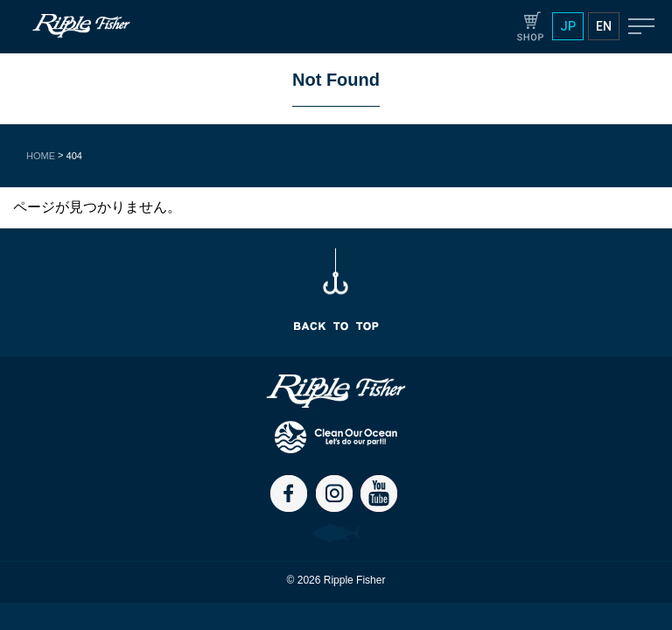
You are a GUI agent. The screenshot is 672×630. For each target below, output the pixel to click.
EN (604, 26)
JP (568, 26)
